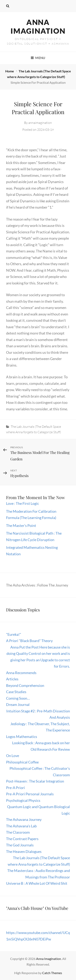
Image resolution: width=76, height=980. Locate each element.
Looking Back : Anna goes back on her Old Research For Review (41, 746)
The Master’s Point (21, 525)
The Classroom (18, 832)
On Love (13, 756)
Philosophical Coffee (22, 762)
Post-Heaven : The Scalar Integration (35, 781)
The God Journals (20, 845)
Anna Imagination (38, 26)
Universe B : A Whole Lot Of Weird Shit (37, 883)
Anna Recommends (21, 673)
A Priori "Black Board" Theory (29, 641)
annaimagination (40, 123)
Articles (12, 679)
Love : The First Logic (23, 503)
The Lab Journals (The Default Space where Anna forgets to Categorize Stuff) (39, 861)
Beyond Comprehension (25, 685)
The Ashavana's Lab (21, 826)
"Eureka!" (14, 634)
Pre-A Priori (16, 788)
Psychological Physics (23, 800)
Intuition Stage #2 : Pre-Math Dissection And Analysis (38, 714)
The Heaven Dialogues (24, 851)
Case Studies (16, 692)
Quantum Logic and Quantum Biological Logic (39, 810)
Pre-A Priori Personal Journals (30, 794)
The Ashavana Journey (24, 819)
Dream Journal (18, 704)
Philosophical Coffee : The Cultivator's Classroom (40, 772)
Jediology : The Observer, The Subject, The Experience (40, 727)
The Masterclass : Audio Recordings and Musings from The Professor (39, 874)
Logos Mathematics (22, 737)
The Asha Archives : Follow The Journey (37, 585)
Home (10, 71)
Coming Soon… (18, 698)
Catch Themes (52, 973)
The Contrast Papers (22, 839)
